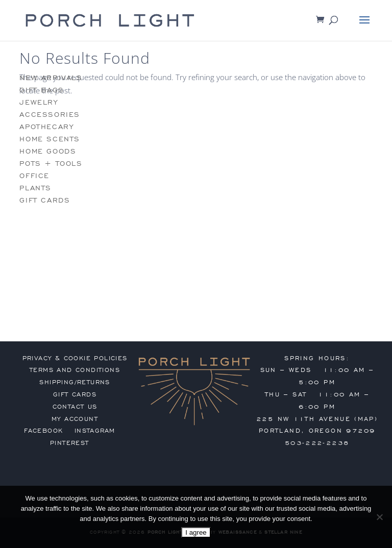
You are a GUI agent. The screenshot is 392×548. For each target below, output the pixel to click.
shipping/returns (75, 382)
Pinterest (70, 443)
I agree (196, 532)
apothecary (46, 127)
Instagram (95, 431)
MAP (366, 419)
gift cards (45, 200)
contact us (75, 407)
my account (75, 419)
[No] (379, 517)
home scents (50, 139)
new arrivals (51, 78)
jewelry (39, 102)
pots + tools (51, 164)
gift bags (42, 90)
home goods (48, 151)
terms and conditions (75, 370)
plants (35, 188)
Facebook (43, 431)
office (34, 176)
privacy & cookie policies (75, 358)
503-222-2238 (317, 443)
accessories (50, 115)
